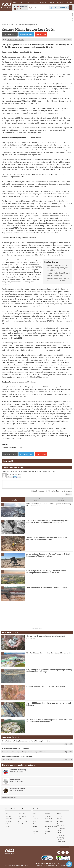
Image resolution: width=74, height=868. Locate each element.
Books (34, 821)
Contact (60, 819)
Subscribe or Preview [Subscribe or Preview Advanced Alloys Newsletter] (17, 781)
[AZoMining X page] (20, 9)
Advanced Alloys (16, 779)
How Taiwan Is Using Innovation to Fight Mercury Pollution (26, 741)
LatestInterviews (61, 499)
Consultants (49, 819)
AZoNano (8, 816)
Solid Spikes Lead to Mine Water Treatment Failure (47, 587)
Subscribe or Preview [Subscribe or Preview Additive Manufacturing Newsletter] (17, 772)
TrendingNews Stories (13, 499)
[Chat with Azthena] (69, 864)
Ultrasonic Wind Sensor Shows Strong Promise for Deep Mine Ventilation (49, 505)
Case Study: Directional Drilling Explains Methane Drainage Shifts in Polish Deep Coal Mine (46, 572)
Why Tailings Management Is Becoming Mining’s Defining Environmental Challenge (49, 671)
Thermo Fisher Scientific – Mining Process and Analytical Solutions (26, 752)
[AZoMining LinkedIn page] (15, 9)
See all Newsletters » (9, 798)
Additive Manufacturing (18, 770)
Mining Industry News (18, 788)
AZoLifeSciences (23, 824)
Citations (8, 461)
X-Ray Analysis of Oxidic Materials (16, 749)
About (59, 814)
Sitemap (60, 833)
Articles (35, 816)
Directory (35, 2)
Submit (69, 494)
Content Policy (62, 835)
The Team (48, 834)
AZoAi (19, 819)
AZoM (6, 814)
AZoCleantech (9, 821)
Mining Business (24, 25)
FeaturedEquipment (37, 499)
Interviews (48, 814)
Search (59, 816)
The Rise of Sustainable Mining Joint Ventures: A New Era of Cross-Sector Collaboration (49, 721)
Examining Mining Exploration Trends (17, 756)
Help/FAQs (48, 831)
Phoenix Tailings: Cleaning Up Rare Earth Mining (46, 686)
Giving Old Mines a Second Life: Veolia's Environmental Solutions (49, 704)
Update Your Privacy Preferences (17, 866)
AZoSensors (21, 814)
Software (35, 834)
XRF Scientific (10, 760)
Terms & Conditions (61, 825)
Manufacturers (50, 824)
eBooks (35, 824)
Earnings (34, 25)
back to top (64, 847)
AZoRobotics (9, 819)
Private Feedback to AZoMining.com (60, 491)
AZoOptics (8, 824)
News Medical (22, 821)
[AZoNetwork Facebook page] (18, 9)
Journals (35, 831)
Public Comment (39, 491)
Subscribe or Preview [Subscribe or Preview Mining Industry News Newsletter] (17, 790)
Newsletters (49, 829)
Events (35, 829)
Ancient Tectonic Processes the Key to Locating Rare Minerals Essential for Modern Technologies (47, 521)
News (11, 25)
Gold (16, 25)
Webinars (48, 816)
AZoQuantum (22, 816)
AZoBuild (8, 826)
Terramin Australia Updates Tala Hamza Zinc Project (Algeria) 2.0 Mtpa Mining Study (48, 538)
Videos (35, 826)
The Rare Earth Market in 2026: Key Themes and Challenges (46, 637)
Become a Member (51, 826)
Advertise (60, 821)
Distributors (49, 821)
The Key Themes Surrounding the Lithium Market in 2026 (49, 653)
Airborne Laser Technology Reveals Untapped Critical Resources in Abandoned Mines (48, 555)
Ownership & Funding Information (61, 840)
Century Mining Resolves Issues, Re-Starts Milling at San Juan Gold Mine (59, 268)
